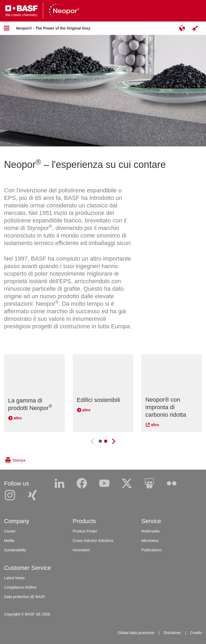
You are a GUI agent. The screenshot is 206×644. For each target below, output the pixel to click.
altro (18, 418)
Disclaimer (172, 633)
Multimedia (150, 531)
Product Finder (85, 531)
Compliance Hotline (20, 587)
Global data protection (136, 633)
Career (10, 531)
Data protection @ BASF (25, 597)
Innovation (81, 550)
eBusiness (150, 541)
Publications (152, 550)
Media (9, 541)
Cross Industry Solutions (93, 541)
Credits (196, 633)
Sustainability (15, 550)
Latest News (14, 578)
